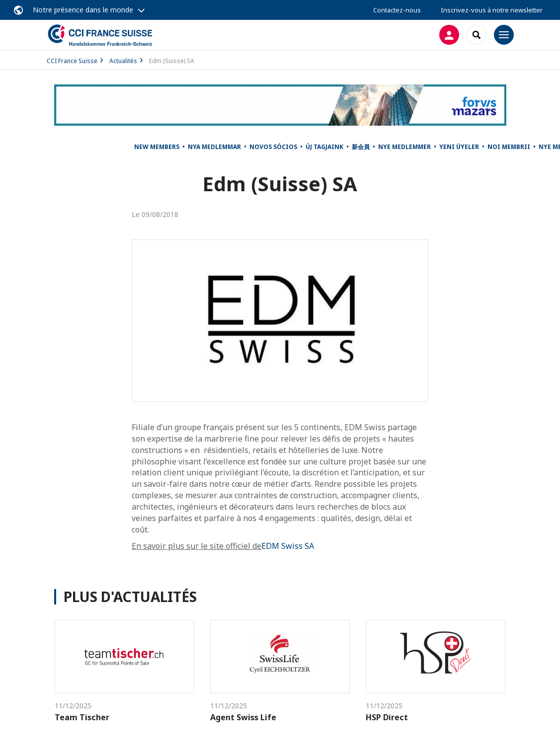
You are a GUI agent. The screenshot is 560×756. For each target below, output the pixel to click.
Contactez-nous (397, 10)
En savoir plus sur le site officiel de (197, 546)
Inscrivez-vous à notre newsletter (492, 10)
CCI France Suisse (72, 61)
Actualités (123, 61)
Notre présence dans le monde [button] (83, 10)
